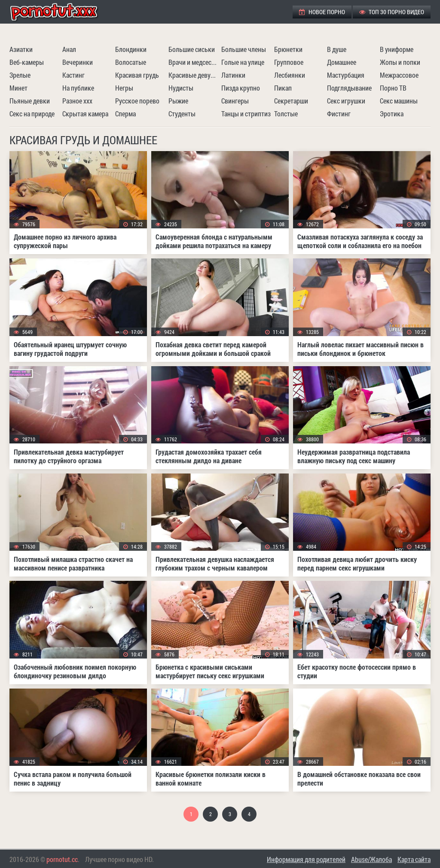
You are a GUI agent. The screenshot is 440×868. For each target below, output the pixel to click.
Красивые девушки (194, 75)
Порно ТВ (393, 88)
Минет (18, 88)
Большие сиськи (192, 49)
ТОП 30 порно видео (392, 12)
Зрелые (20, 75)
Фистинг (339, 114)
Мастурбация (346, 75)
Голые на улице (243, 62)
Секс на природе (32, 114)
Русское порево (137, 101)
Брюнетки (288, 49)
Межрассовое (399, 75)
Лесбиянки (290, 75)
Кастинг (73, 75)
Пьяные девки (30, 101)
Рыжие (178, 101)
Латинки (233, 75)
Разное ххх (77, 101)
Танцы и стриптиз (246, 114)
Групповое (289, 62)
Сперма (125, 114)
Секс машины (399, 101)
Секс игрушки (346, 101)
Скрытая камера (85, 114)
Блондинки (131, 49)
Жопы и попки (400, 62)
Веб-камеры (27, 62)
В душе (337, 49)
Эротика (392, 114)
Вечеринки (78, 62)
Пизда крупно (241, 88)
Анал (69, 49)
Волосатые (131, 62)
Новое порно (322, 12)
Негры (124, 88)
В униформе (397, 49)
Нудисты (181, 88)
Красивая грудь (137, 75)
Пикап (283, 88)
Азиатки (21, 49)
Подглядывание (349, 88)
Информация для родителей (306, 859)
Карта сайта (414, 859)
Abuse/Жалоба (371, 859)
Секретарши (291, 101)
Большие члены (244, 49)
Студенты (182, 114)
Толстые (286, 114)
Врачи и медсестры (194, 62)
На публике (78, 88)
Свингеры (235, 101)
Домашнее (342, 62)
